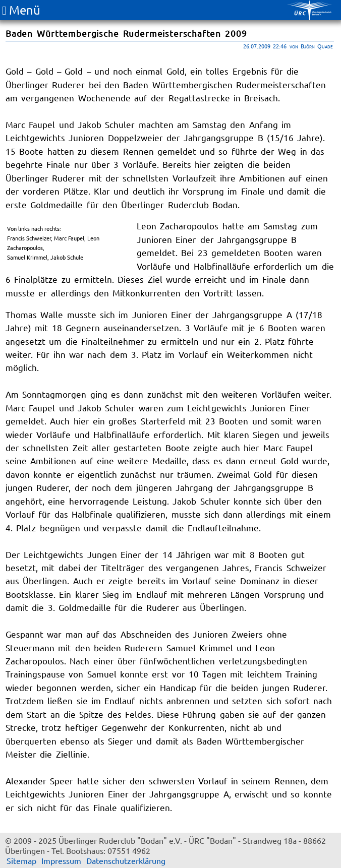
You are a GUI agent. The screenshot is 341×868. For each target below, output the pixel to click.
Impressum (61, 860)
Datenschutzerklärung (126, 860)
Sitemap (21, 860)
